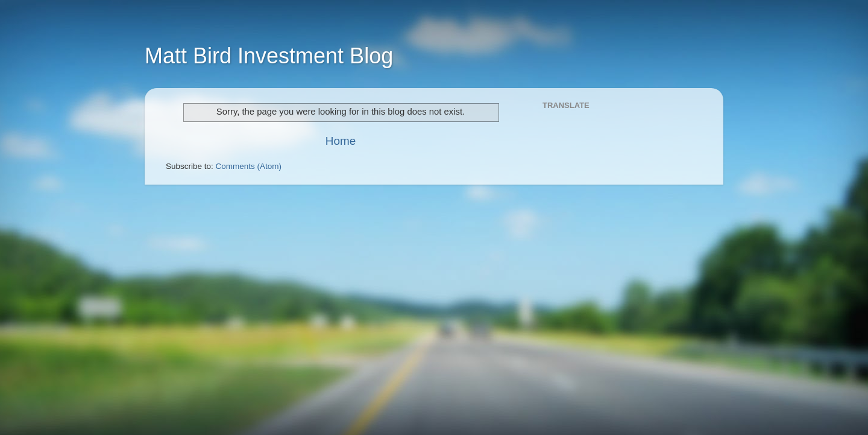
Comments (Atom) (249, 166)
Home (341, 141)
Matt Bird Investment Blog (269, 56)
